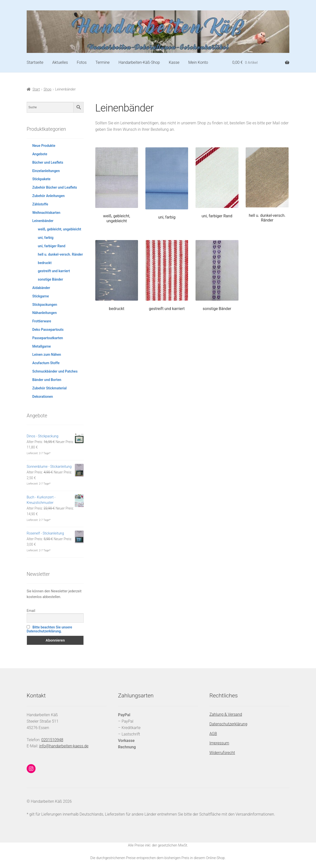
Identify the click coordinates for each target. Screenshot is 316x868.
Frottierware (42, 321)
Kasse (174, 62)
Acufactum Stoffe (46, 363)
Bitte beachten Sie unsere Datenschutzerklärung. (49, 629)
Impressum (219, 743)
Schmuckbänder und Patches (55, 371)
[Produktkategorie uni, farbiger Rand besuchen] (217, 183)
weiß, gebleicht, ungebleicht (59, 229)
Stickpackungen (45, 305)
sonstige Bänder (50, 279)
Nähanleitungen (45, 313)
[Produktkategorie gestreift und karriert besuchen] (167, 276)
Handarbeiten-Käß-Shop (139, 62)
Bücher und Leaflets (48, 162)
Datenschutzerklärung (228, 724)
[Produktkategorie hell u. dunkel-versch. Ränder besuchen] (267, 185)
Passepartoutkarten (48, 338)
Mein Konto (198, 62)
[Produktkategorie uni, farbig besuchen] (167, 184)
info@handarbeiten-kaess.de (64, 746)
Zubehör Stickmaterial (49, 388)
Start (36, 89)
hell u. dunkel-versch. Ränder (60, 254)
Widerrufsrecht (222, 753)
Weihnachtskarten (46, 213)
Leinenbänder (43, 221)
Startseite (35, 62)
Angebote (40, 154)
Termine (103, 62)
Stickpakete (41, 179)
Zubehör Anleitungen (49, 196)
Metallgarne (42, 346)
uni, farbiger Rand (51, 246)
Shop (48, 89)
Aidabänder (41, 288)
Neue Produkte (44, 146)
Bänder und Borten (47, 380)
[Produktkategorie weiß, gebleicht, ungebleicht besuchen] (117, 185)
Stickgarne (41, 296)
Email (31, 611)
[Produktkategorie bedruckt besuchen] (117, 276)
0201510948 (52, 740)
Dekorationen (43, 397)
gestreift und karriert (54, 271)
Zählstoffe (40, 204)
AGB (213, 734)
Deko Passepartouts (48, 330)
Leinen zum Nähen (47, 355)
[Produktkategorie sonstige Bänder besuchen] (217, 276)
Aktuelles (60, 62)
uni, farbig (46, 238)
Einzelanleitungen (46, 171)
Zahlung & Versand (226, 714)
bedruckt (45, 263)
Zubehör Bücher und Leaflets (55, 187)
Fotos (82, 62)
